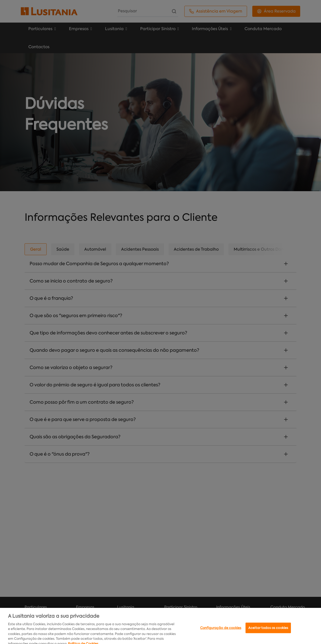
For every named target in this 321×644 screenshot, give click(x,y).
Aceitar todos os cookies (268, 634)
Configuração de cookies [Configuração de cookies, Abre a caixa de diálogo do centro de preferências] (221, 634)
